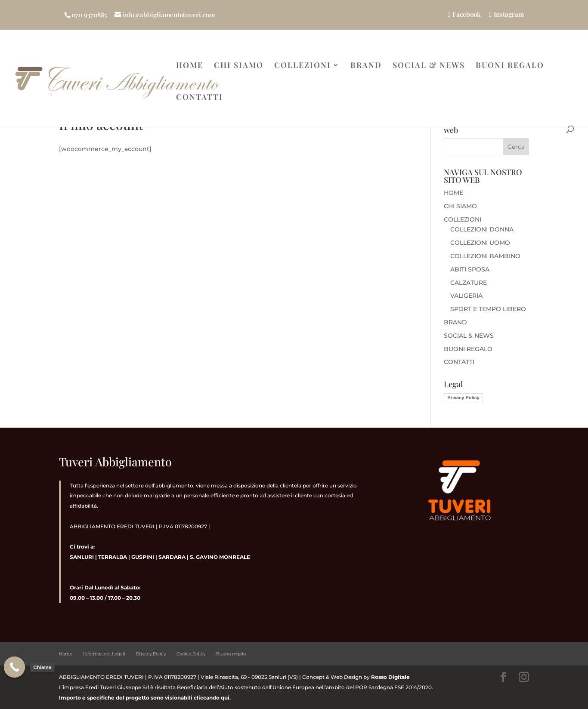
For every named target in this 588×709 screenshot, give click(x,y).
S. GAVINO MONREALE (219, 557)
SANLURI (82, 557)
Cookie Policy (191, 654)
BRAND (366, 66)
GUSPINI (143, 557)
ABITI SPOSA (470, 269)
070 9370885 (89, 15)
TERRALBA (113, 557)
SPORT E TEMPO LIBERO (488, 309)
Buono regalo (231, 654)
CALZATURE (469, 283)
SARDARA (172, 557)
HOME (190, 66)
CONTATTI (200, 98)
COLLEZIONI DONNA (482, 229)
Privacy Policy (463, 398)
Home (66, 654)
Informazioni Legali (104, 654)
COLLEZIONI (303, 66)
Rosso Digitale (390, 677)
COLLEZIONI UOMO (480, 243)
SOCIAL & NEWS (429, 66)
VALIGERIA (466, 296)
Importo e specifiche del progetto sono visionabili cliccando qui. (145, 698)
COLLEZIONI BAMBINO (485, 256)
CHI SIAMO (239, 66)
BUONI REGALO (510, 66)
